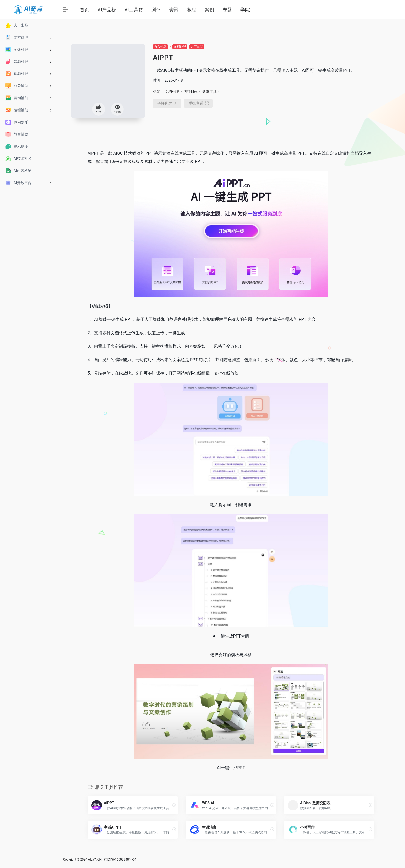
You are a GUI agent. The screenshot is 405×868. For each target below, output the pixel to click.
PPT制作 (191, 92)
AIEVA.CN (95, 859)
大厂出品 (197, 47)
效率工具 (209, 92)
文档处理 (180, 47)
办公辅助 (160, 47)
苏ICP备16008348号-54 (120, 859)
